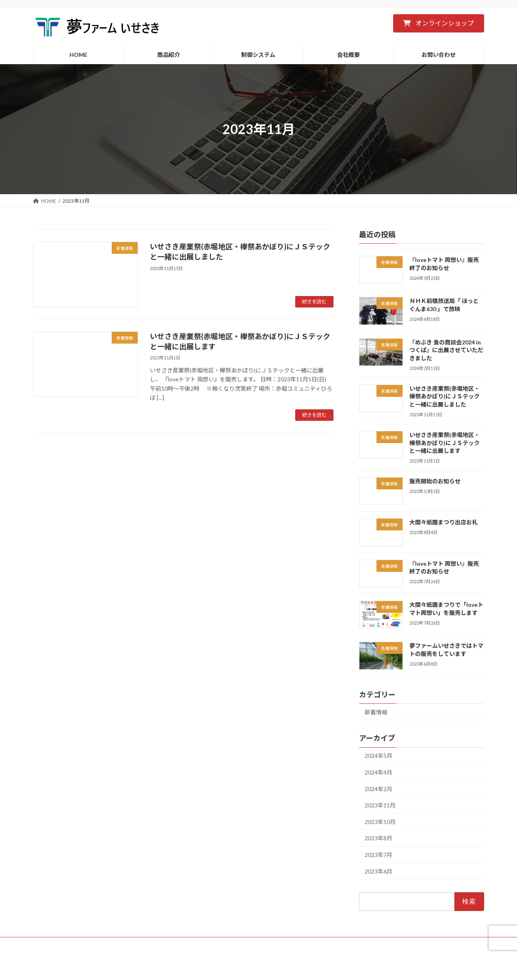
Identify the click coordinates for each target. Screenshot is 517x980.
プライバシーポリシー (316, 944)
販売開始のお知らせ (435, 481)
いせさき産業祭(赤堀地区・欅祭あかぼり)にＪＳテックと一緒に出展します (444, 443)
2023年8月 (379, 838)
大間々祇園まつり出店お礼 (443, 522)
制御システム (226, 944)
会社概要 (266, 944)
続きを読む (314, 302)
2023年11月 (380, 805)
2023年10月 (380, 822)
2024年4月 (379, 772)
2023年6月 (379, 871)
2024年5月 (379, 756)
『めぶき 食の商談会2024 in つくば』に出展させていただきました (446, 350)
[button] (438, 23)
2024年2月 (379, 789)
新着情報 (376, 712)
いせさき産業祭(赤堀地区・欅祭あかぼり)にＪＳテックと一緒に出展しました (444, 396)
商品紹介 (186, 944)
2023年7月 (379, 855)
